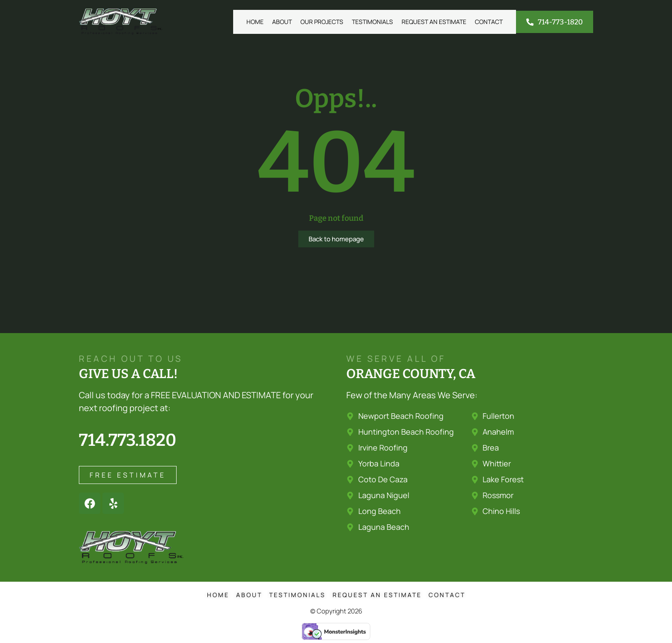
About (282, 22)
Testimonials (372, 22)
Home (255, 22)
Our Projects (322, 22)
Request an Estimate (434, 22)
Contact (489, 22)
